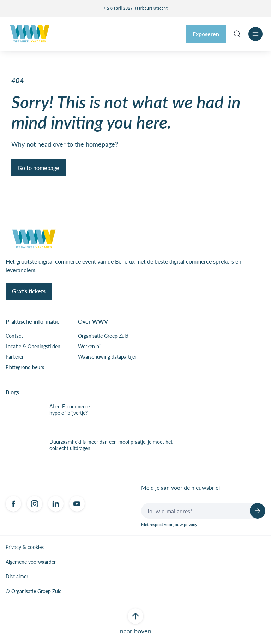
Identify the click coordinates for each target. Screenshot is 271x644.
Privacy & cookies (25, 547)
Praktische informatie (33, 321)
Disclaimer (17, 577)
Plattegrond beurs (25, 367)
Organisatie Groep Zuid (103, 336)
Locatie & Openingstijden (33, 347)
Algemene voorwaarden (31, 562)
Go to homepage (38, 168)
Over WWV (93, 321)
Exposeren (206, 34)
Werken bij (90, 347)
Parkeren (15, 357)
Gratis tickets (29, 291)
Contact (14, 336)
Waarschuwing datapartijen (108, 357)
